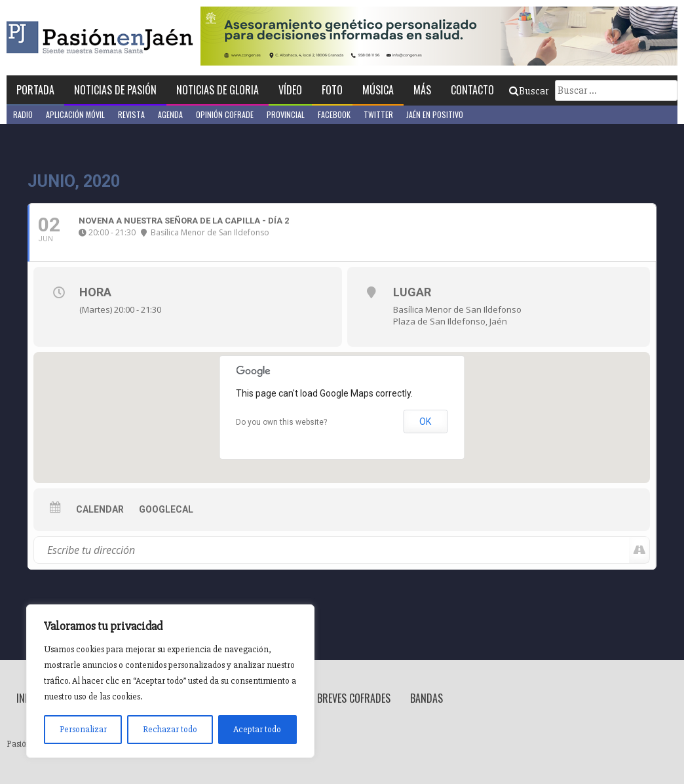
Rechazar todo (170, 729)
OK (425, 421)
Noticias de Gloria (218, 90)
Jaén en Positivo (435, 114)
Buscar (529, 91)
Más (422, 90)
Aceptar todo (257, 729)
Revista (131, 114)
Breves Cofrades (354, 698)
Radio (23, 114)
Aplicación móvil (75, 114)
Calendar (100, 509)
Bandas (427, 698)
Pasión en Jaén (135, 38)
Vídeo (290, 90)
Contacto (472, 90)
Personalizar (83, 729)
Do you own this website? (281, 422)
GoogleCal (166, 509)
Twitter (378, 114)
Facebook (334, 114)
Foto (332, 90)
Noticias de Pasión (115, 90)
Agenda (170, 114)
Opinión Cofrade (225, 114)
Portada (35, 90)
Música (378, 90)
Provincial (286, 114)
